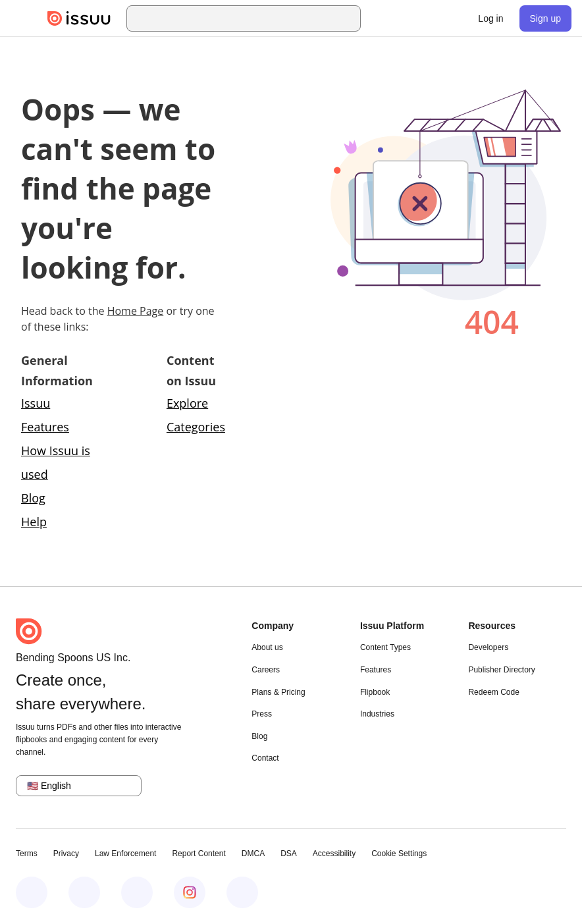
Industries (377, 714)
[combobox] (255, 18)
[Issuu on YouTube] (242, 892)
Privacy (66, 854)
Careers (266, 670)
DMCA (253, 854)
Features (376, 670)
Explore (187, 403)
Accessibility (334, 854)
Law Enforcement (125, 854)
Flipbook (375, 692)
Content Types (385, 647)
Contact (265, 758)
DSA (289, 854)
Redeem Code (493, 692)
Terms (27, 854)
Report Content (198, 854)
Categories (196, 427)
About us (267, 647)
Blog (33, 498)
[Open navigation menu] (24, 18)
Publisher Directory (501, 670)
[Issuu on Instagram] (190, 892)
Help (34, 522)
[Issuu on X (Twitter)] (137, 892)
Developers (488, 647)
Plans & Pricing (278, 692)
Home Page (136, 311)
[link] (490, 18)
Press (262, 714)
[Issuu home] (79, 18)
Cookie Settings (399, 854)
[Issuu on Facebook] (32, 892)
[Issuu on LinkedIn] (84, 892)
